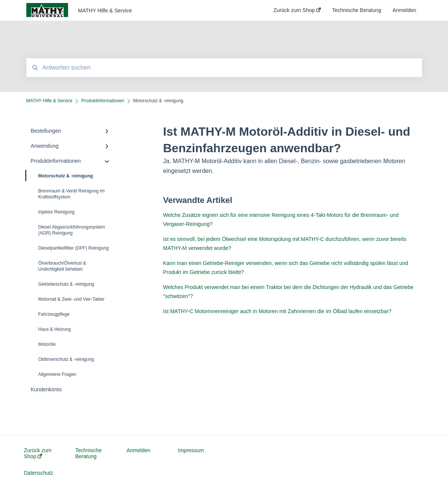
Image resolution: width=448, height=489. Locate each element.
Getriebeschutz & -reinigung (66, 284)
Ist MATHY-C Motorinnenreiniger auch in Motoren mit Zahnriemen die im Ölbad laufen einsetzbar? (277, 311)
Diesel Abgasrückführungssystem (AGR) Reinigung (72, 230)
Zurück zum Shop (38, 453)
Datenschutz (39, 473)
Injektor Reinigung (57, 212)
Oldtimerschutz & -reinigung (66, 359)
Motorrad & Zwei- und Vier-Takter (72, 299)
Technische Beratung (88, 453)
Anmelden (139, 450)
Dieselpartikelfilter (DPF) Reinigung (74, 248)
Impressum (191, 450)
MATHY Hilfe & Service (105, 11)
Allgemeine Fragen (57, 374)
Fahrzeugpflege (54, 314)
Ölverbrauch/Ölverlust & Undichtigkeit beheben (62, 266)
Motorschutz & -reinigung (60, 176)
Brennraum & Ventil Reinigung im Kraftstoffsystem (72, 194)
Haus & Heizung (55, 329)
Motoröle (47, 344)
